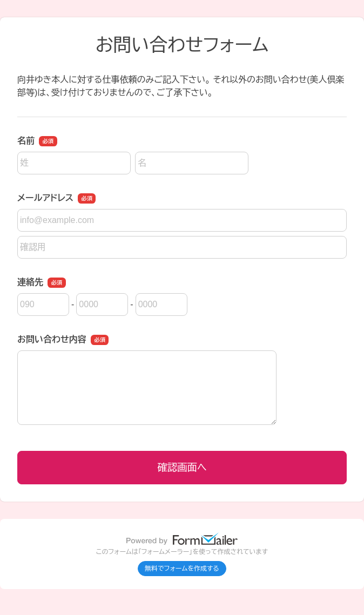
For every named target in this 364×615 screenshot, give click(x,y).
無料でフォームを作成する (182, 569)
